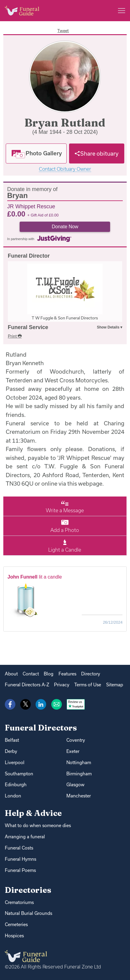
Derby (11, 751)
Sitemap (115, 685)
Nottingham (79, 762)
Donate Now (65, 227)
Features (67, 674)
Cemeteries (16, 924)
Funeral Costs (19, 848)
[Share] (97, 153)
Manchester (79, 796)
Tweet (63, 31)
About (11, 674)
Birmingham (79, 774)
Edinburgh (16, 785)
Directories (28, 890)
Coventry (76, 740)
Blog (49, 674)
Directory (91, 674)
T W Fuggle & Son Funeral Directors (65, 318)
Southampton (19, 774)
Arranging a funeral (25, 837)
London (13, 796)
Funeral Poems (20, 870)
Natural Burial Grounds (29, 913)
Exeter (73, 751)
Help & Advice (33, 813)
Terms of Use (88, 685)
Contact (31, 674)
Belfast (12, 740)
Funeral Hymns (21, 859)
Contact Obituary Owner (65, 169)
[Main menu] (122, 11)
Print (15, 336)
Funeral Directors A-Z (27, 685)
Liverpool (15, 762)
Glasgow (75, 785)
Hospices (14, 936)
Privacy (62, 685)
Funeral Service (28, 327)
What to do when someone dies (38, 825)
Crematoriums (19, 902)
